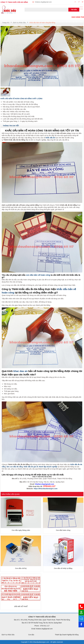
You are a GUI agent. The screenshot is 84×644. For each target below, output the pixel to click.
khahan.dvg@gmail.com (43, 2)
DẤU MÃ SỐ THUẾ (21, 606)
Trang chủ (6, 23)
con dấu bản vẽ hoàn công (38, 275)
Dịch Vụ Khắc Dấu (19, 23)
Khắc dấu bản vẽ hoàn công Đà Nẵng (42, 23)
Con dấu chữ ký (21, 568)
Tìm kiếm (74, 10)
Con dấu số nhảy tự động (63, 568)
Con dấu (31, 635)
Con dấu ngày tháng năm (21, 530)
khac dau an (20, 371)
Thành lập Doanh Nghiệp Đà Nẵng (67, 635)
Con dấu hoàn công (63, 530)
